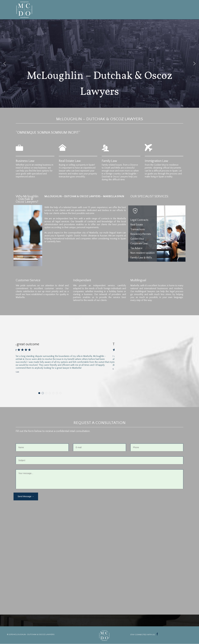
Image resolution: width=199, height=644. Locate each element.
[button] (5, 64)
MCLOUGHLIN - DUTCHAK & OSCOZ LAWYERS (34, 634)
